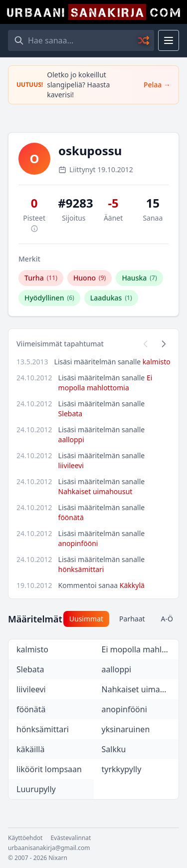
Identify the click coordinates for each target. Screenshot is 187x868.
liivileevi (71, 465)
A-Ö (167, 619)
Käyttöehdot (25, 838)
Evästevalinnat (71, 838)
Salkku (114, 749)
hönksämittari (81, 569)
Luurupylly (36, 789)
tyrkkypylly (122, 769)
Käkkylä (132, 585)
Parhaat (132, 619)
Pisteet (34, 223)
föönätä (71, 517)
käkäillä (30, 749)
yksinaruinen (126, 729)
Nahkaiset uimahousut (95, 491)
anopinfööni (78, 543)
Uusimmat (86, 619)
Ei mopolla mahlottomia (105, 383)
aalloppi (71, 439)
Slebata (71, 414)
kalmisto (157, 362)
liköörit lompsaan (49, 769)
